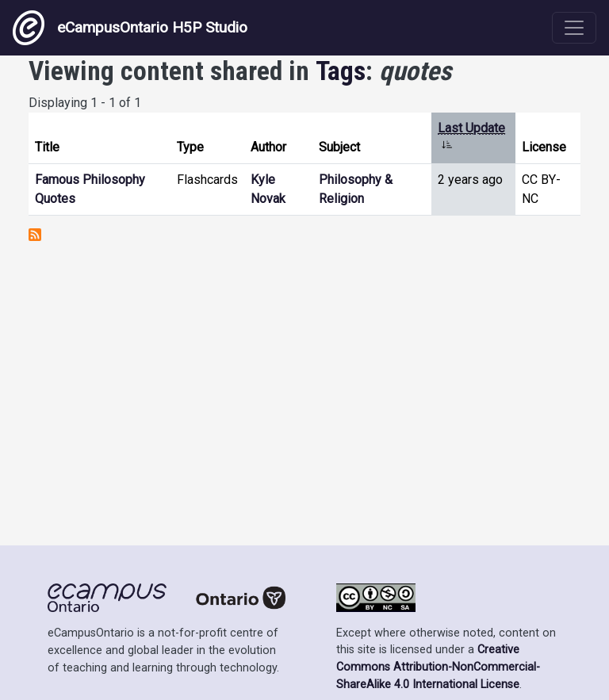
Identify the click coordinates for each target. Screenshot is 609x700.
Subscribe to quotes (35, 235)
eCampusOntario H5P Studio (130, 28)
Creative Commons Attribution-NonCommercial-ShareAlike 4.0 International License (438, 667)
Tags (341, 71)
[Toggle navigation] (574, 28)
